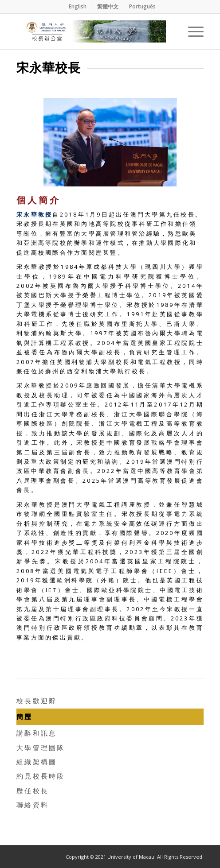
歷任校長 (33, 790)
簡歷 (25, 717)
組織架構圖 (37, 762)
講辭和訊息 (37, 733)
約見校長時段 (41, 776)
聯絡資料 (33, 805)
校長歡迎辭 (37, 701)
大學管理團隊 (41, 748)
